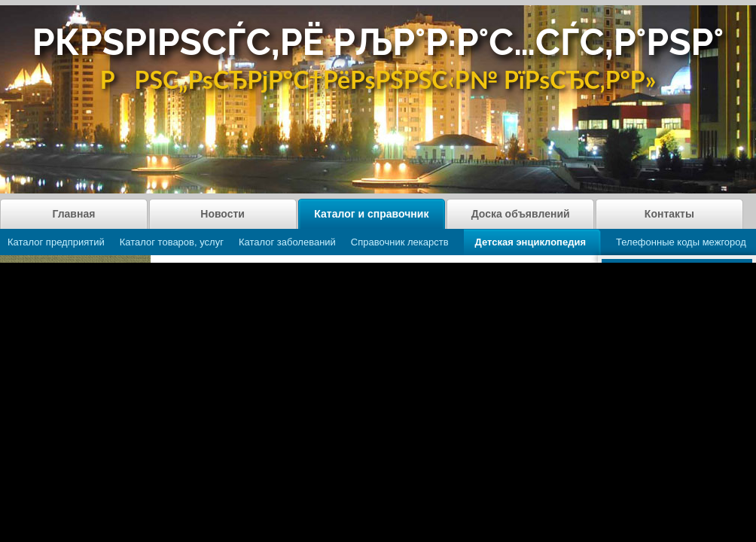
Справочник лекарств (400, 242)
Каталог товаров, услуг (172, 242)
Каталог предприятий (56, 242)
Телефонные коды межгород (681, 242)
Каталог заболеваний (287, 242)
